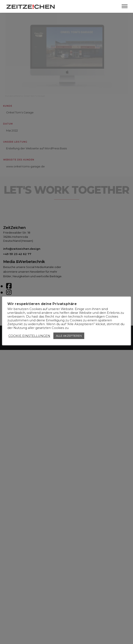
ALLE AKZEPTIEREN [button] (69, 336)
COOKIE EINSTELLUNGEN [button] (29, 336)
